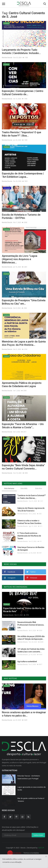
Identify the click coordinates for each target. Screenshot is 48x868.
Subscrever (38, 835)
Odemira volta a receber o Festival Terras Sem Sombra (29, 522)
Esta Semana (9, 488)
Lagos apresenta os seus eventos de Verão (32, 788)
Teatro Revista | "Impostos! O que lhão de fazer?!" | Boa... (22, 134)
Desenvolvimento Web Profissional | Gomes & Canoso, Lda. (31, 625)
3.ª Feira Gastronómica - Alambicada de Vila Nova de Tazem (29, 536)
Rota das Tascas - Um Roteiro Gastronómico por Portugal (29, 777)
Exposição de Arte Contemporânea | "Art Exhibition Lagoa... (23, 175)
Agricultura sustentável (27, 662)
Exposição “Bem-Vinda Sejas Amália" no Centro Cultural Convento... (23, 467)
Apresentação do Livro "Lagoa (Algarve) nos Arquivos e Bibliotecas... (20, 259)
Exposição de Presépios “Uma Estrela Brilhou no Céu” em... (24, 302)
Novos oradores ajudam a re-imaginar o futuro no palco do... (24, 714)
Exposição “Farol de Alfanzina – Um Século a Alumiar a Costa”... (23, 426)
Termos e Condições (31, 853)
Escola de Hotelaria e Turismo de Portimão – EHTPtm (21, 216)
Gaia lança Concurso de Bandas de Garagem (31, 549)
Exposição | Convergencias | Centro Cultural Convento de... (23, 93)
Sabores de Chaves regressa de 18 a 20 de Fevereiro (31, 509)
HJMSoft (41, 848)
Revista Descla (7, 57)
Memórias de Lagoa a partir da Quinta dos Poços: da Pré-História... (24, 343)
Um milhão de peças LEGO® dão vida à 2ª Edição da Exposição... (31, 638)
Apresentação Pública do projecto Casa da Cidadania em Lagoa (22, 385)
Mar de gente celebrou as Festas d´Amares (31, 800)
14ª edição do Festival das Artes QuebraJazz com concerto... (31, 650)
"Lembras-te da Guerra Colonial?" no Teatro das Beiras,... (32, 497)
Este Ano (39, 488)
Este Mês (24, 488)
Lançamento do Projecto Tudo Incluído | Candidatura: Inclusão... (21, 51)
